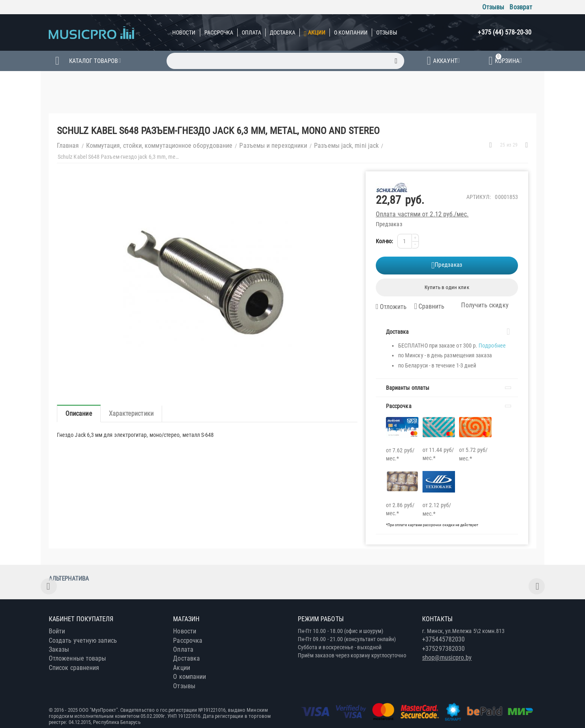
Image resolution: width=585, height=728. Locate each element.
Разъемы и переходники (273, 146)
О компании (351, 32)
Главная (68, 146)
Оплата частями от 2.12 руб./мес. (422, 214)
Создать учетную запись (83, 641)
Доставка (283, 32)
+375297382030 (443, 649)
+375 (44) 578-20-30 (505, 32)
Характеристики (131, 414)
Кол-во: (385, 241)
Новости (184, 32)
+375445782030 (443, 639)
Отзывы (493, 7)
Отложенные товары (77, 658)
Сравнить (429, 306)
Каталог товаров (93, 61)
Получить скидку (480, 305)
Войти (57, 631)
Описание (79, 414)
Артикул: (479, 197)
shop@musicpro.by (447, 658)
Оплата (251, 32)
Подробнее (492, 346)
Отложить (391, 307)
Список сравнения (74, 668)
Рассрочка (219, 32)
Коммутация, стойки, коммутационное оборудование (159, 146)
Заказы (59, 649)
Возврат (521, 7)
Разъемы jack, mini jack (346, 146)
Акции (317, 32)
